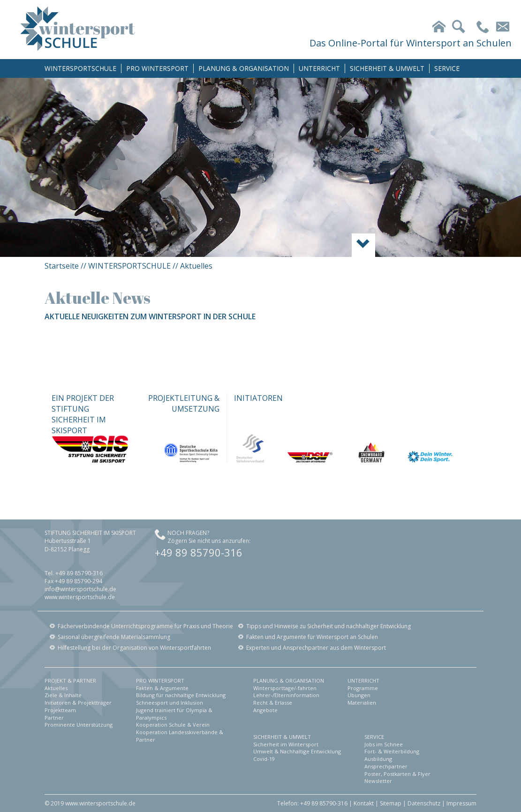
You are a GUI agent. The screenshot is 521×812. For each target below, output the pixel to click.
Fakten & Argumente (162, 688)
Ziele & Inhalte (63, 695)
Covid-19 (264, 759)
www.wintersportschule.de (80, 597)
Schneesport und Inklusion (170, 703)
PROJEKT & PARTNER (70, 680)
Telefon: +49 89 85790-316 (312, 803)
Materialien (362, 703)
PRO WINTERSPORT (157, 68)
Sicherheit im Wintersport (286, 744)
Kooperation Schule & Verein (173, 725)
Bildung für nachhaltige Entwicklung (181, 695)
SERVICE (447, 68)
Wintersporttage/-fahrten (285, 688)
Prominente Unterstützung (79, 725)
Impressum (461, 803)
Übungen (359, 695)
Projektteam (60, 710)
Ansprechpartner (386, 766)
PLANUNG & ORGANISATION (244, 68)
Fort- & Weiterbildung (392, 751)
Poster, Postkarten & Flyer (397, 774)
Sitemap (391, 803)
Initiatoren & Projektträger (78, 703)
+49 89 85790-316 (199, 552)
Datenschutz (424, 803)
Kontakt (364, 803)
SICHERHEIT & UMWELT (387, 68)
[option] (260, 167)
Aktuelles (56, 688)
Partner (54, 718)
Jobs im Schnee (384, 744)
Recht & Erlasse (273, 703)
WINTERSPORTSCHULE (80, 68)
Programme (363, 688)
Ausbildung (378, 759)
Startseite (62, 266)
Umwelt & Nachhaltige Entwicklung (297, 751)
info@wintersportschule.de (80, 589)
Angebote (265, 710)
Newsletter (378, 781)
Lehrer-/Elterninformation (286, 695)
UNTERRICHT (319, 68)
